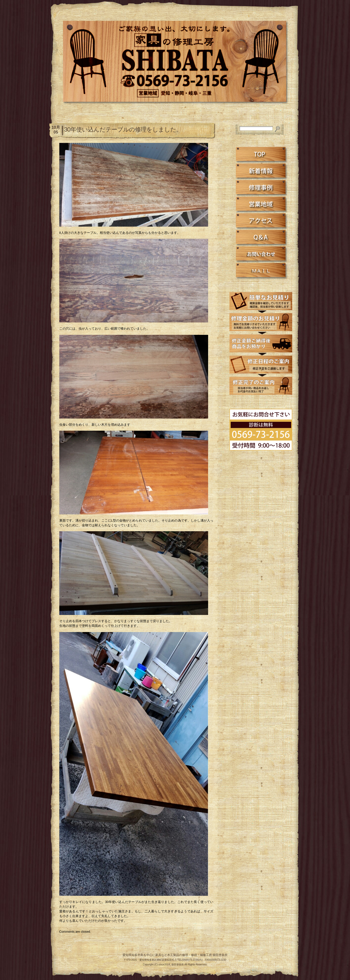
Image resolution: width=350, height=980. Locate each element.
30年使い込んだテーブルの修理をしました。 (123, 129)
